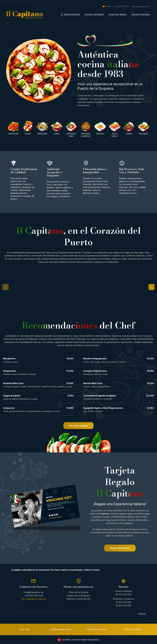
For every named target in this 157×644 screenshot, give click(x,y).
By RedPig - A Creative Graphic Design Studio (80, 640)
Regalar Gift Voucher (120, 548)
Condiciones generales (60, 629)
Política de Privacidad (97, 629)
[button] (6, 287)
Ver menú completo (78, 426)
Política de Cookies (133, 629)
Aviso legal (24, 629)
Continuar (142, 614)
